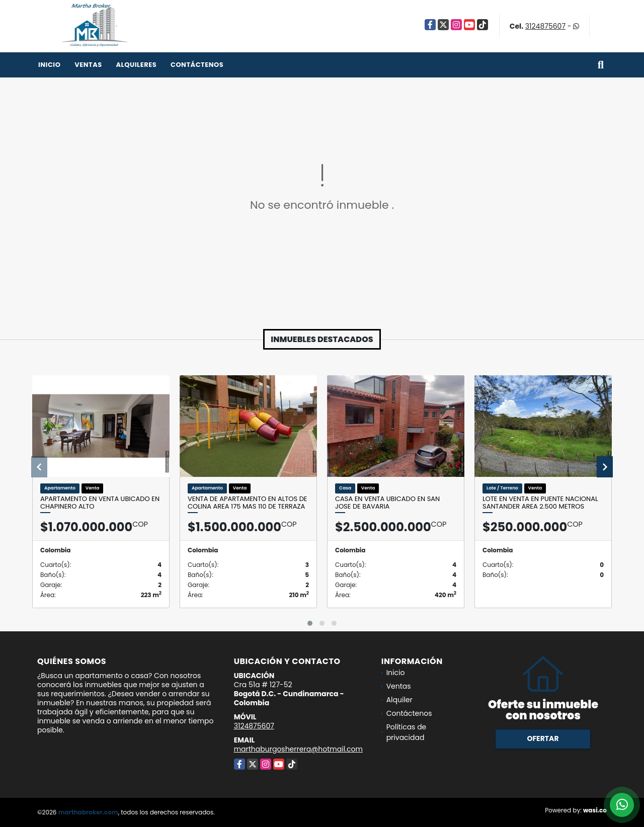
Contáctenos (197, 65)
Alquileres (136, 65)
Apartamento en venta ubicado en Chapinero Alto (100, 503)
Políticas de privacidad (407, 732)
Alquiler (399, 700)
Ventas (88, 65)
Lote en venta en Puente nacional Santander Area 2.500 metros (540, 503)
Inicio (49, 65)
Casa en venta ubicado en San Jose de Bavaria (387, 503)
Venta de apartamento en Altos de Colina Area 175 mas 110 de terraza (248, 503)
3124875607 (545, 26)
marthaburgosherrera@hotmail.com (298, 749)
